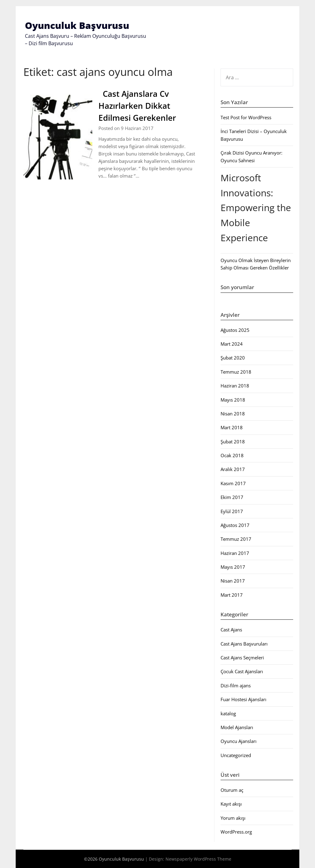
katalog (228, 713)
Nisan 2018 (233, 414)
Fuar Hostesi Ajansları (243, 699)
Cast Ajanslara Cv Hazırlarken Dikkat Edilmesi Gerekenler (138, 106)
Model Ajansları (237, 727)
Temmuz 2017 (236, 539)
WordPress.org (236, 832)
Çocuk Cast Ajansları (242, 671)
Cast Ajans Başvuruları (244, 644)
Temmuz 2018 (236, 372)
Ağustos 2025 (235, 330)
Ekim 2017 (232, 497)
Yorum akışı (233, 818)
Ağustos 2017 (235, 525)
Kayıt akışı (231, 804)
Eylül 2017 (232, 511)
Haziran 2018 (235, 386)
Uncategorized (236, 755)
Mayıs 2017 (233, 567)
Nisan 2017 (233, 581)
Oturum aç (232, 790)
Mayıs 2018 (233, 400)
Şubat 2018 (233, 442)
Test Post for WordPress (246, 117)
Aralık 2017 (233, 469)
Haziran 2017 (235, 553)
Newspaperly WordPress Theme (198, 859)
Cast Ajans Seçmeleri (242, 658)
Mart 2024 (232, 344)
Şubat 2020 (233, 358)
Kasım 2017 (233, 483)
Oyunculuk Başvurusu (77, 25)
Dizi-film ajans (236, 685)
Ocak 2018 (232, 455)
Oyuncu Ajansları (239, 741)
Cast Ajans (231, 630)
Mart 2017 (232, 595)
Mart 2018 (232, 427)
